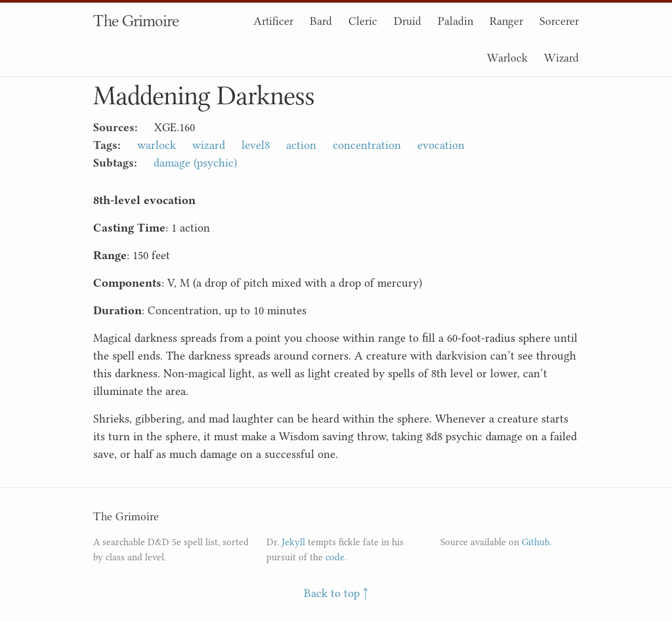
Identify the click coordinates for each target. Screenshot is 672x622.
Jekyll (293, 542)
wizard (209, 145)
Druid (408, 21)
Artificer (273, 21)
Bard (321, 21)
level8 (256, 145)
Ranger (506, 21)
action (301, 145)
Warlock (507, 58)
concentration (367, 145)
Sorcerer (559, 21)
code (335, 557)
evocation (441, 145)
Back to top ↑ (336, 593)
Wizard (561, 58)
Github (535, 542)
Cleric (363, 21)
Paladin (455, 21)
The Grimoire (136, 21)
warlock (157, 145)
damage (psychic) (195, 163)
